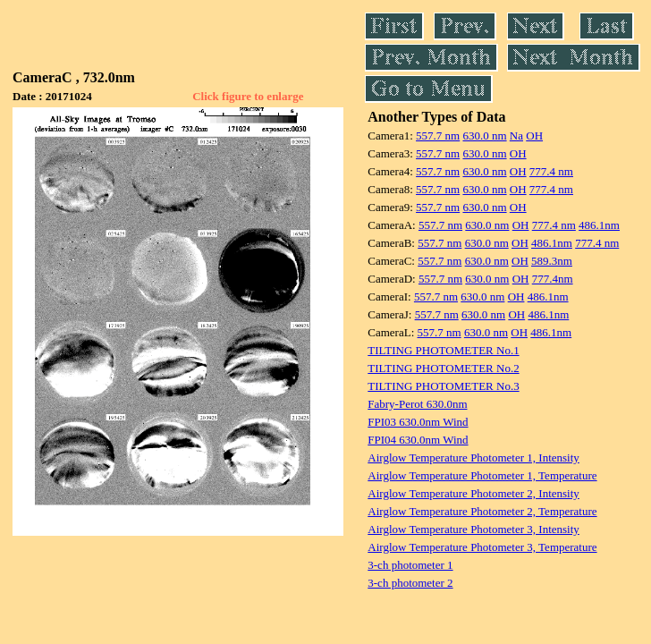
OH (534, 136)
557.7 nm (438, 136)
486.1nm (599, 225)
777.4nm (553, 279)
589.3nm (552, 261)
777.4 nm (551, 171)
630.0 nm (484, 136)
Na (516, 136)
